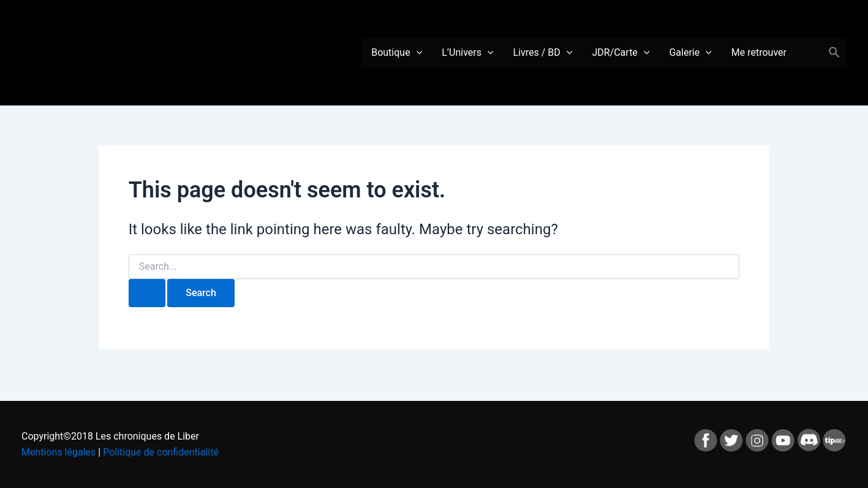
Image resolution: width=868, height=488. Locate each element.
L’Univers (467, 53)
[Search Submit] (147, 293)
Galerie (690, 53)
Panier (806, 53)
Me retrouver (759, 52)
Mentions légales (58, 452)
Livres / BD (543, 53)
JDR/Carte (621, 53)
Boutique (397, 53)
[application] (417, 53)
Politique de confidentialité (161, 452)
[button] (834, 53)
